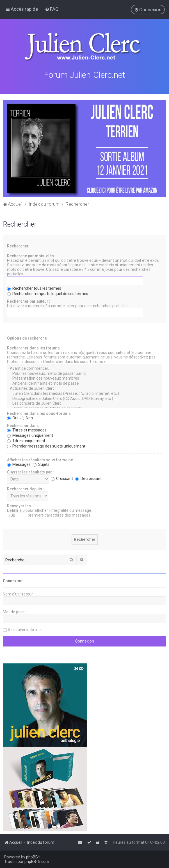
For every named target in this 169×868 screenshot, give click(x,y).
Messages (19, 464)
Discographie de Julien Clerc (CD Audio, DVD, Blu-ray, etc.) (84, 398)
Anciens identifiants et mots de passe (84, 383)
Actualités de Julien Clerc (84, 388)
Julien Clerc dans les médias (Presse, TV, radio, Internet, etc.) (84, 393)
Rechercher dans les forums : (34, 347)
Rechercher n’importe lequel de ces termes (48, 293)
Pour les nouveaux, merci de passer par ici (84, 373)
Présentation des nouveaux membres (84, 378)
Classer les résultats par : (30, 471)
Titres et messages (27, 429)
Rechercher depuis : (26, 488)
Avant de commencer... (84, 368)
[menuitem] (52, 9)
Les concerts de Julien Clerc (84, 403)
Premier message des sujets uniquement (46, 446)
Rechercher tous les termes (34, 288)
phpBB (32, 857)
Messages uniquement (30, 435)
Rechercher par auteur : (29, 301)
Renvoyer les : (20, 505)
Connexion (13, 580)
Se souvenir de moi (25, 629)
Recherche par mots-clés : (31, 255)
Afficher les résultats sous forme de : (41, 459)
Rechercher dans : (24, 425)
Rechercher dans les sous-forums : (40, 413)
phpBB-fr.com (37, 862)
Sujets (41, 464)
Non (27, 417)
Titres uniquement (26, 440)
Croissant (62, 478)
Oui (13, 417)
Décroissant (88, 478)
